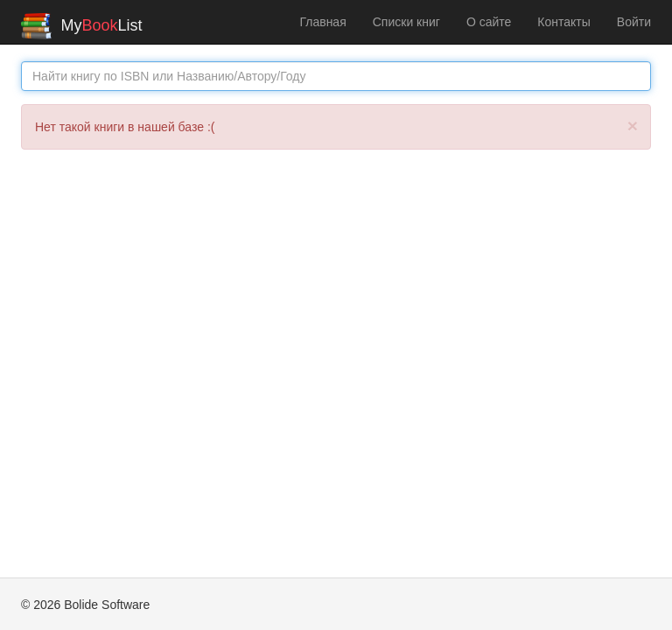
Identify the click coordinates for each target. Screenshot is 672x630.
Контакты (563, 22)
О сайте (489, 22)
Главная (322, 22)
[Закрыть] (633, 126)
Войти (634, 22)
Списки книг (406, 22)
